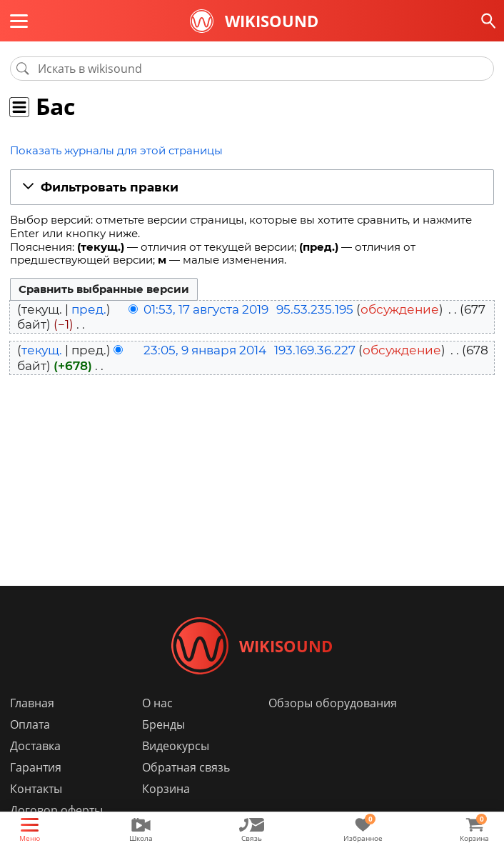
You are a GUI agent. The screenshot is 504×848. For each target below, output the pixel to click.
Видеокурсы (176, 746)
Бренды (163, 724)
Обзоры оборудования (333, 703)
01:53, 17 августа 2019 (206, 309)
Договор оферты (56, 810)
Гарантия (36, 767)
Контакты (36, 789)
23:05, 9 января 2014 (205, 350)
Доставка (35, 746)
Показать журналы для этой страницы (116, 150)
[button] (252, 188)
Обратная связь (186, 767)
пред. (89, 309)
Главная (32, 703)
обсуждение (400, 309)
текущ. (42, 350)
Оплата (30, 724)
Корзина (166, 789)
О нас (157, 703)
